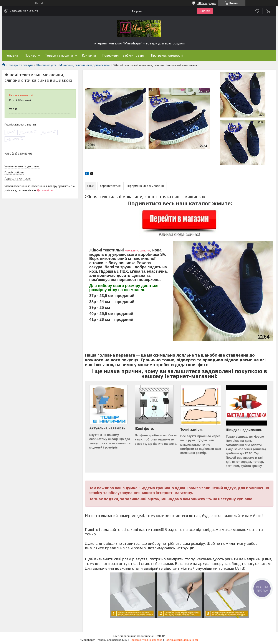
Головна (12, 55)
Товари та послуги (59, 55)
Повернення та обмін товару (123, 55)
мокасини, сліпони (137, 250)
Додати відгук (257, 11)
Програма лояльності (167, 55)
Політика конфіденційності (181, 640)
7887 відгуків (207, 3)
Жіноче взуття (46, 65)
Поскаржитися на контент (146, 640)
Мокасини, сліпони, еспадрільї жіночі (85, 65)
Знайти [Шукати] (205, 11)
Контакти (89, 55)
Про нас (30, 55)
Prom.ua (160, 636)
